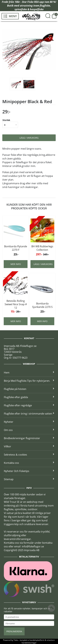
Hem (29, 373)
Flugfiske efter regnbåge (29, 405)
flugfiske (45, 6)
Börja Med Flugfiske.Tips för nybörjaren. (29, 381)
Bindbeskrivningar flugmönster (29, 438)
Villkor (29, 446)
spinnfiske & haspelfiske (29, 9)
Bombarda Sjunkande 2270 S (42, 305)
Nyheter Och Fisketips (29, 471)
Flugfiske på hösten (29, 389)
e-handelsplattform (36, 640)
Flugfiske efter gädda (29, 397)
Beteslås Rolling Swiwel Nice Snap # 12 (16, 304)
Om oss (29, 430)
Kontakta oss (29, 463)
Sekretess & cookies (29, 455)
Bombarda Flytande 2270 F (16, 248)
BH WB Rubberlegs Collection (42, 248)
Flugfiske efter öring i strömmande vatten (29, 414)
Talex (16, 640)
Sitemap (29, 479)
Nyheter (29, 422)
